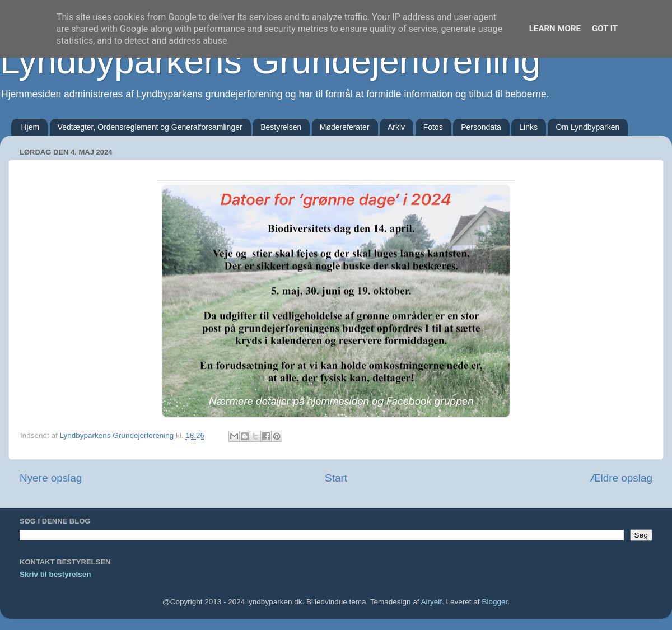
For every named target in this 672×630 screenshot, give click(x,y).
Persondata (481, 127)
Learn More (555, 29)
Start (336, 478)
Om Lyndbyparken (587, 127)
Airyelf (432, 602)
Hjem (31, 127)
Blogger (494, 602)
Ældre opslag (621, 478)
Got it (605, 29)
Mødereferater (345, 127)
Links (528, 127)
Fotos (433, 127)
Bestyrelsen (281, 127)
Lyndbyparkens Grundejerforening (270, 61)
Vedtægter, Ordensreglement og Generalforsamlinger (150, 127)
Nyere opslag (51, 478)
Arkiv (396, 127)
